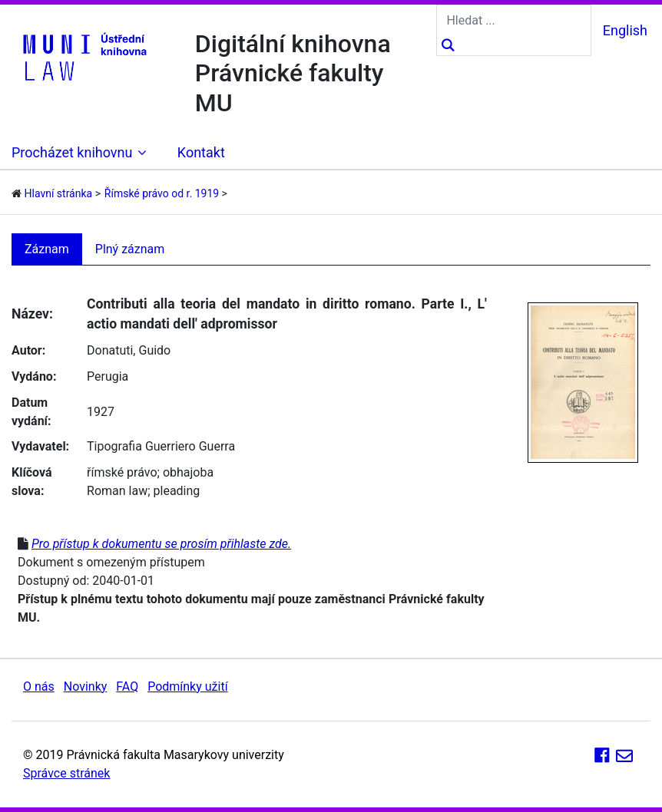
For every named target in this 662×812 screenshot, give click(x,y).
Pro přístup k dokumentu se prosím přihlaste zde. (161, 544)
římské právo (122, 472)
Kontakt (201, 152)
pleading (177, 491)
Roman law (117, 491)
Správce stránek (66, 773)
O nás (39, 687)
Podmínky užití (187, 687)
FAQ (127, 687)
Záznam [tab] (47, 249)
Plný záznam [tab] (130, 249)
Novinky (86, 687)
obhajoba (188, 472)
